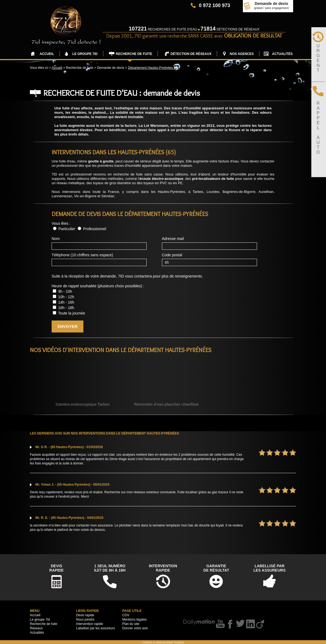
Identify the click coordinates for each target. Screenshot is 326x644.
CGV (126, 615)
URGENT (318, 58)
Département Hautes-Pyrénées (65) (154, 68)
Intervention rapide (90, 624)
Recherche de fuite (44, 624)
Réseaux (36, 628)
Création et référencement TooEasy (163, 642)
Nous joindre (85, 620)
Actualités (37, 633)
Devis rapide (85, 615)
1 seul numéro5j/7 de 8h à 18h (110, 568)
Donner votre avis (135, 628)
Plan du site (131, 624)
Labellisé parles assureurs (270, 568)
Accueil (57, 68)
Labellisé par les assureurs (95, 628)
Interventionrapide (163, 568)
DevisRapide (57, 568)
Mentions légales (134, 620)
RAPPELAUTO (318, 128)
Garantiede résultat (216, 568)
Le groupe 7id (40, 620)
